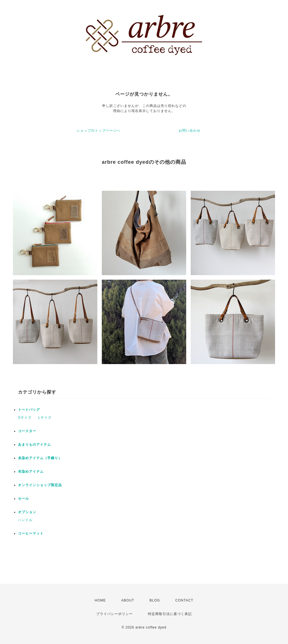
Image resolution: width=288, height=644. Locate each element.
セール (23, 499)
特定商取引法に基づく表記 (170, 614)
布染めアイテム (31, 472)
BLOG (155, 600)
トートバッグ (29, 410)
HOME (100, 600)
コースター (27, 431)
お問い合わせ (190, 131)
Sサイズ (25, 418)
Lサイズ (45, 418)
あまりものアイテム (34, 445)
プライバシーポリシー (114, 614)
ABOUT (128, 600)
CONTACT (184, 600)
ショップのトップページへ (98, 131)
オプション (27, 512)
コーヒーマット (31, 533)
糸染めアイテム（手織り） (40, 458)
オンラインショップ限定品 (40, 485)
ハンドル (25, 520)
